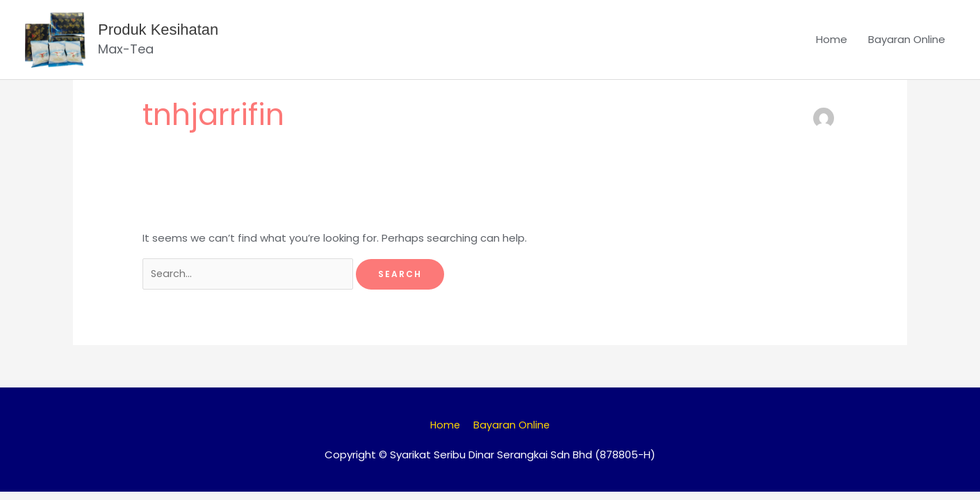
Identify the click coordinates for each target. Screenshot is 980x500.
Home (832, 43)
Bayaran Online (907, 43)
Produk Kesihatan (165, 33)
